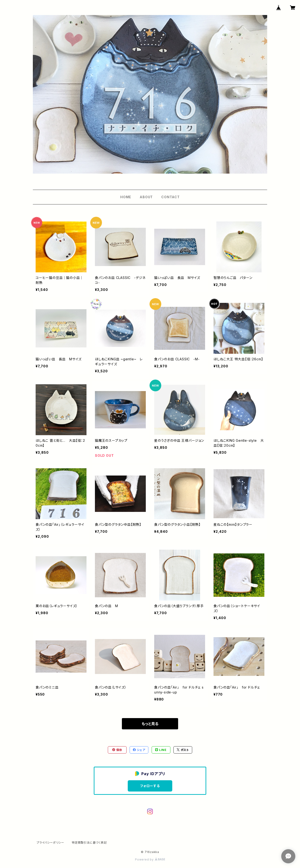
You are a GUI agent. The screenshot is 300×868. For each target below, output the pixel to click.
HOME (126, 197)
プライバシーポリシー (50, 843)
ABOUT (146, 197)
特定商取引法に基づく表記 (89, 843)
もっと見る (150, 724)
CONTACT (171, 197)
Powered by (150, 859)
